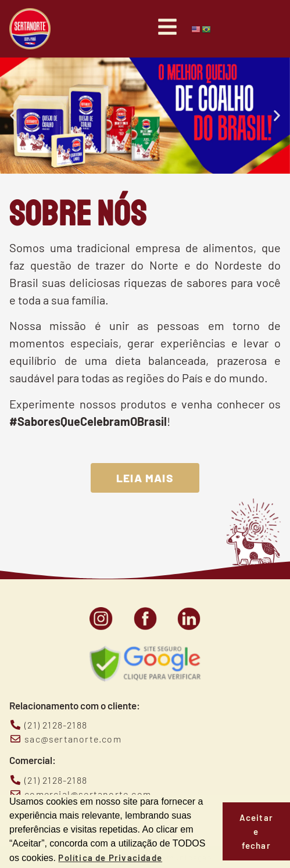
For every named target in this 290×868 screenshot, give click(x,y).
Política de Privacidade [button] (110, 858)
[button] (13, 116)
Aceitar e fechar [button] (256, 831)
